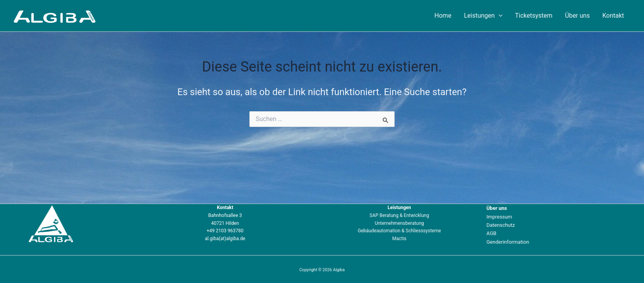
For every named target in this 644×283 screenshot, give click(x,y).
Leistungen (483, 16)
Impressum (499, 217)
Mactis (399, 239)
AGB (491, 233)
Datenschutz (501, 225)
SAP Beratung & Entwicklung (399, 215)
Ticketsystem (533, 16)
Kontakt (613, 16)
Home (443, 16)
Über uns (577, 16)
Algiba (116, 15)
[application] (499, 16)
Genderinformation (508, 242)
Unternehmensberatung (399, 223)
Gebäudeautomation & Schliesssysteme (399, 231)
